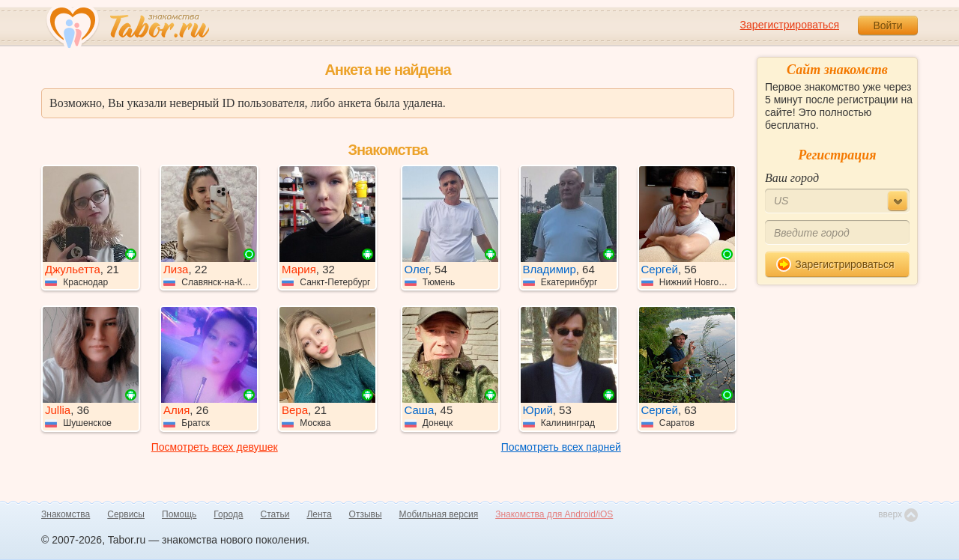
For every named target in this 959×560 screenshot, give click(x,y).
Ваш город (792, 178)
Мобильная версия (439, 514)
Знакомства (66, 514)
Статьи (275, 514)
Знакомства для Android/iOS (554, 514)
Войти (887, 25)
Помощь (179, 514)
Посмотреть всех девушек (215, 447)
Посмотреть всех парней (561, 447)
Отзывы (366, 514)
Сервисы (126, 514)
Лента (319, 514)
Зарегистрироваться (790, 25)
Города (228, 514)
